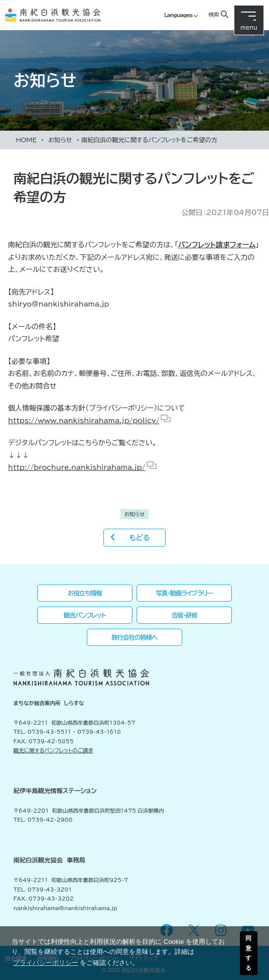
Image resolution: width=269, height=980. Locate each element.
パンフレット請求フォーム (217, 245)
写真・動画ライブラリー (184, 593)
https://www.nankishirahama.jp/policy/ (84, 421)
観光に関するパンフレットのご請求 (53, 750)
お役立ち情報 (85, 593)
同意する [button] (248, 953)
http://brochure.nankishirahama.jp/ (77, 467)
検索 (213, 14)
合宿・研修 (184, 615)
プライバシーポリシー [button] (46, 963)
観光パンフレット (85, 615)
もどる (139, 538)
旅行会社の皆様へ (134, 637)
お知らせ (60, 140)
